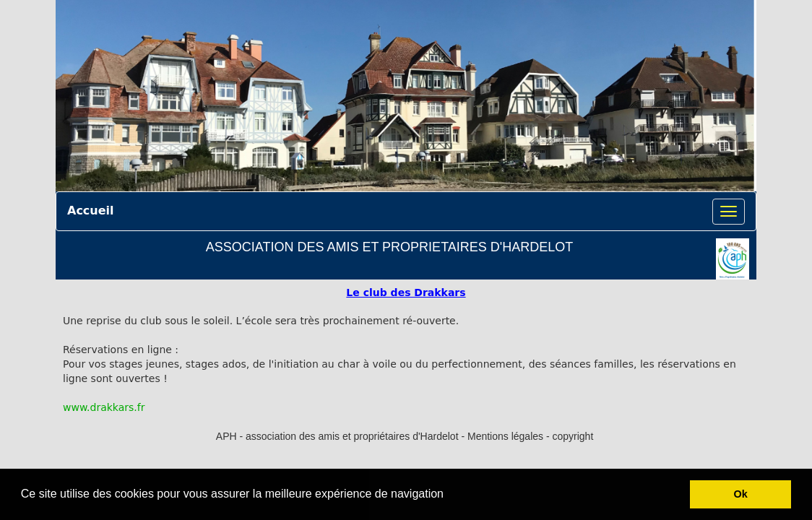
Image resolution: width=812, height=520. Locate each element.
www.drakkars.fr (104, 407)
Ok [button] (741, 494)
